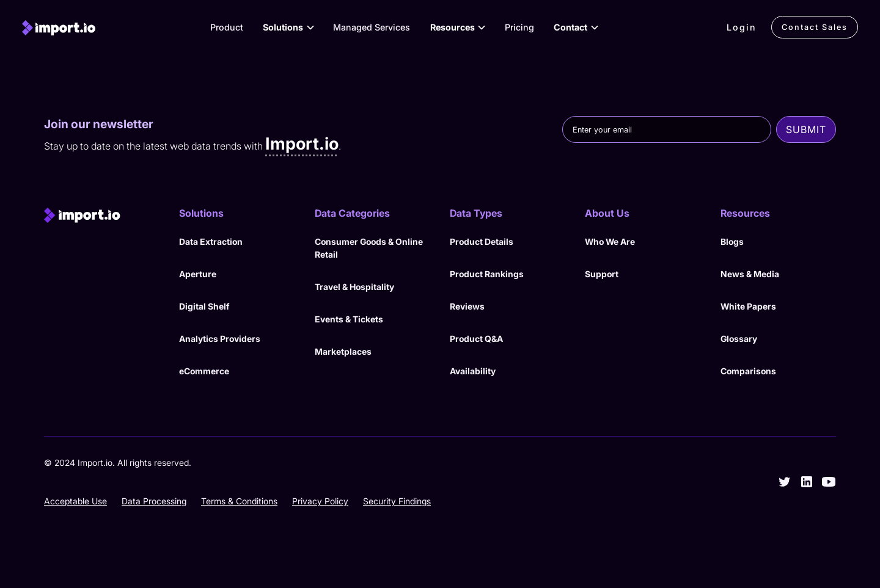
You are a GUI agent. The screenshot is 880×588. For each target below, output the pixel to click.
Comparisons (748, 371)
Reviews (467, 306)
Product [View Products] (227, 27)
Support (602, 274)
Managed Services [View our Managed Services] (372, 27)
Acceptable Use (75, 501)
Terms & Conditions (239, 501)
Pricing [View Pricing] (519, 27)
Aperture (198, 274)
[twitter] (785, 482)
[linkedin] (807, 482)
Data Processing (154, 501)
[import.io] (59, 27)
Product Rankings (487, 274)
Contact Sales (815, 27)
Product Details (482, 241)
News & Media (750, 274)
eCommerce (204, 371)
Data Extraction (211, 241)
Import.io (302, 144)
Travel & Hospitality (354, 287)
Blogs (732, 241)
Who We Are (610, 241)
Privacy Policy (320, 501)
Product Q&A (476, 339)
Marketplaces (343, 351)
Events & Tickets (349, 319)
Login (742, 27)
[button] (288, 27)
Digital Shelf (204, 306)
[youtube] (829, 482)
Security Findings (397, 501)
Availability (473, 371)
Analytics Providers (220, 339)
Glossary (739, 339)
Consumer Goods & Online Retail (369, 248)
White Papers (748, 306)
